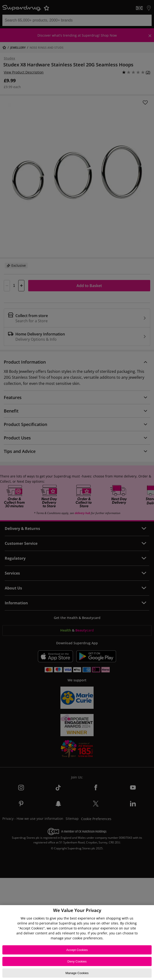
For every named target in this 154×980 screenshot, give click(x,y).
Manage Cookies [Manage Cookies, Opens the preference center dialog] (77, 973)
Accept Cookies (77, 950)
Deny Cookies (77, 961)
